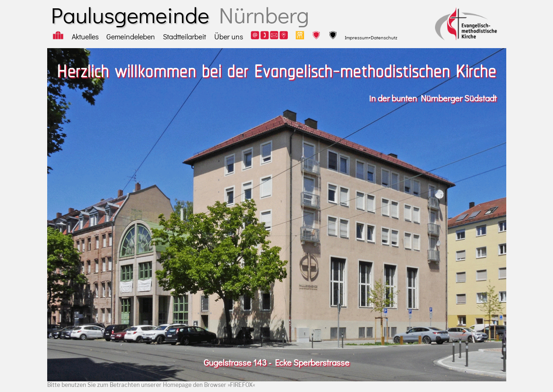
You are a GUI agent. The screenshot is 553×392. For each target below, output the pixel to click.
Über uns (229, 36)
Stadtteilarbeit (184, 36)
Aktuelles (85, 36)
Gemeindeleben (131, 36)
